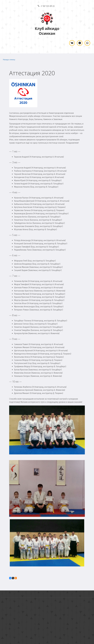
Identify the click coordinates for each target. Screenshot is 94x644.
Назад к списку (9, 60)
